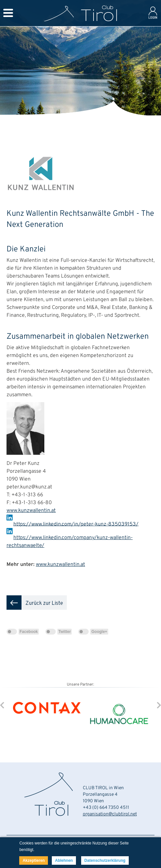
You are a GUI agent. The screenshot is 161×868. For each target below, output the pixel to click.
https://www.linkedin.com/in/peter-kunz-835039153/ (76, 524)
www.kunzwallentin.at (31, 511)
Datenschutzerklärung (105, 860)
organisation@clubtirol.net (110, 814)
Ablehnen (64, 860)
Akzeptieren (34, 860)
